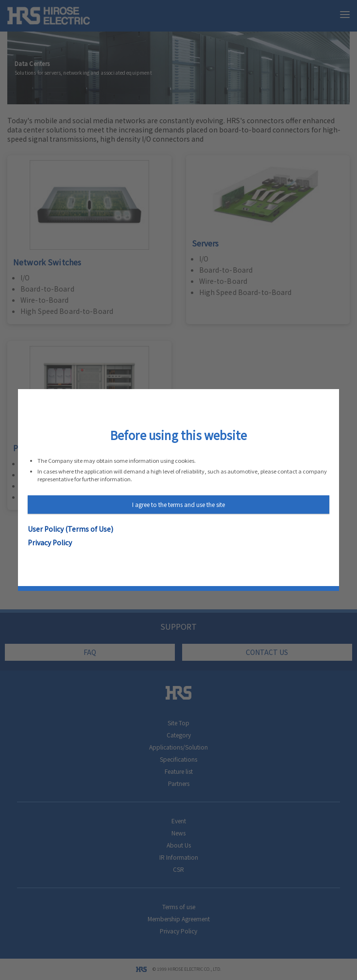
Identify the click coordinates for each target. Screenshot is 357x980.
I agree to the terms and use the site (178, 504)
